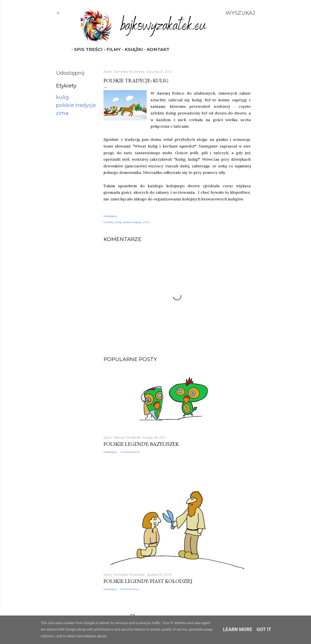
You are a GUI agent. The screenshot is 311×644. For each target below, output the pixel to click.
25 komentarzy (130, 589)
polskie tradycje (76, 105)
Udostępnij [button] (70, 73)
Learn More (238, 629)
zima (62, 113)
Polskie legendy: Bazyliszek (141, 444)
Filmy (111, 49)
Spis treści (86, 49)
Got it (264, 629)
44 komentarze (130, 452)
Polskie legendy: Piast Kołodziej (148, 581)
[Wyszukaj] (240, 13)
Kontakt (155, 49)
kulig (62, 97)
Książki (131, 49)
